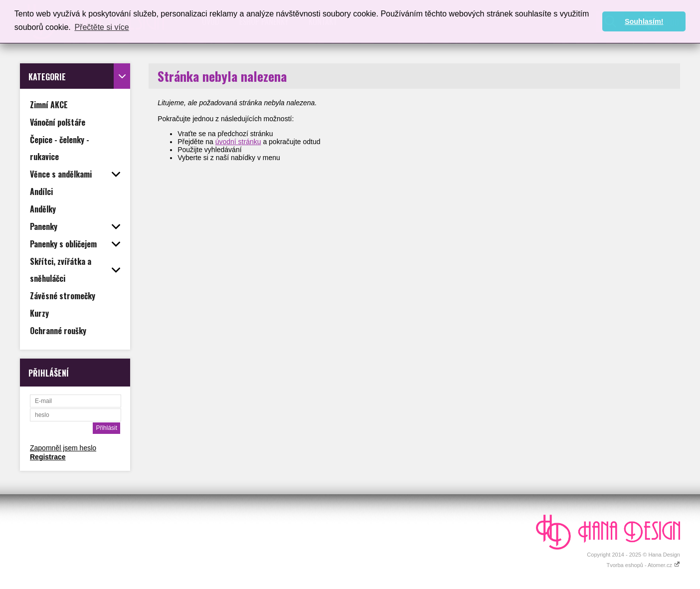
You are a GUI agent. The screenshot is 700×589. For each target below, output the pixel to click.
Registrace (48, 457)
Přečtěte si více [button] (101, 27)
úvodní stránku (238, 142)
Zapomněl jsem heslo (63, 448)
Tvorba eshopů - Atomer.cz (643, 565)
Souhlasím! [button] (644, 21)
